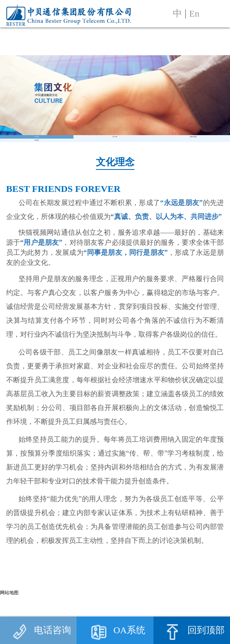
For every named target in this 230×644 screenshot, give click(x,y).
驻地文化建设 (193, 149)
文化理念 (37, 149)
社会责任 (37, 176)
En (194, 14)
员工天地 (115, 149)
